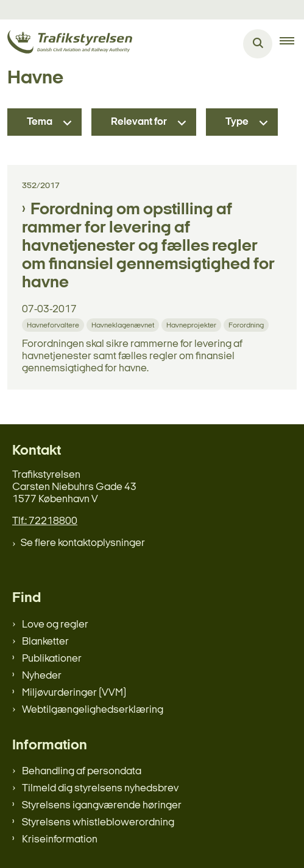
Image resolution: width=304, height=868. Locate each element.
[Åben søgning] (258, 44)
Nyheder (42, 676)
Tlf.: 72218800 (45, 521)
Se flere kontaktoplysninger (83, 543)
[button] (292, 44)
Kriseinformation (60, 840)
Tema (40, 122)
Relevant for (139, 122)
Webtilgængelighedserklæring (93, 710)
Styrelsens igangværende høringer (102, 806)
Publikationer (52, 659)
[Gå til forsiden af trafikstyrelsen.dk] (66, 44)
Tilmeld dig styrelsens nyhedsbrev (100, 789)
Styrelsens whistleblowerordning (98, 823)
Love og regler (55, 625)
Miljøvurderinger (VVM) (74, 693)
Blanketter (45, 642)
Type (237, 122)
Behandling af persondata (82, 772)
